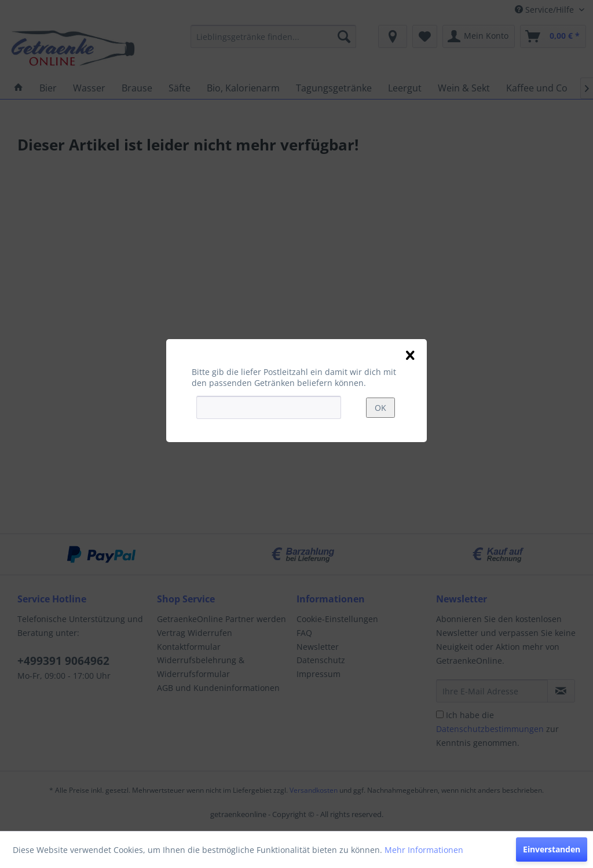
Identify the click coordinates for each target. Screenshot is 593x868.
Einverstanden (552, 849)
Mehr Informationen (424, 850)
